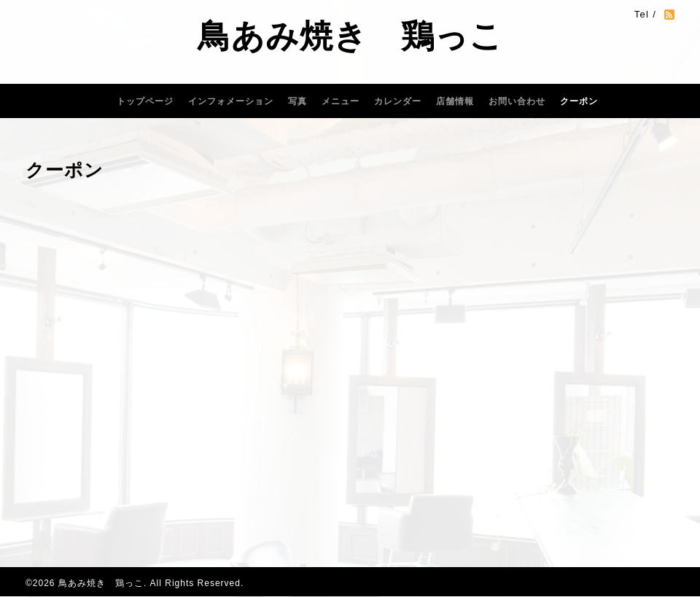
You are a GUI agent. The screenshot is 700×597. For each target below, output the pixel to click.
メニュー (341, 101)
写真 (297, 101)
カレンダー (398, 101)
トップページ (145, 101)
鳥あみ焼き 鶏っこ (350, 36)
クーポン (579, 101)
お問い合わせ (517, 101)
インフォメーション (231, 101)
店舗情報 (455, 101)
